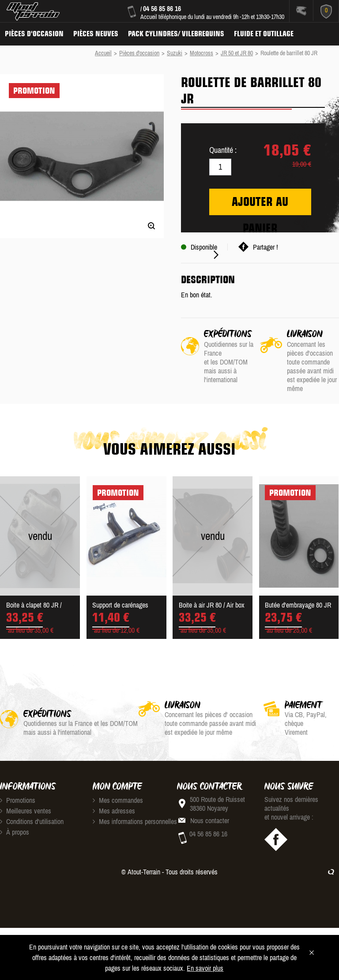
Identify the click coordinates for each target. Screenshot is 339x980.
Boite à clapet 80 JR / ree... (34, 606)
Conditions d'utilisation (32, 821)
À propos (15, 832)
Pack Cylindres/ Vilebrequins (176, 34)
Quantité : (223, 150)
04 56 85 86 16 (162, 8)
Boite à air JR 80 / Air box (212, 605)
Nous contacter (210, 820)
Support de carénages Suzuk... (120, 606)
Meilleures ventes (26, 811)
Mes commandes (118, 800)
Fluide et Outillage (264, 34)
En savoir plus (205, 968)
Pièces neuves (96, 34)
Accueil (103, 53)
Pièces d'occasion (34, 34)
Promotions (18, 800)
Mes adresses (114, 811)
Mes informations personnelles (135, 821)
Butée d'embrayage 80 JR (298, 605)
